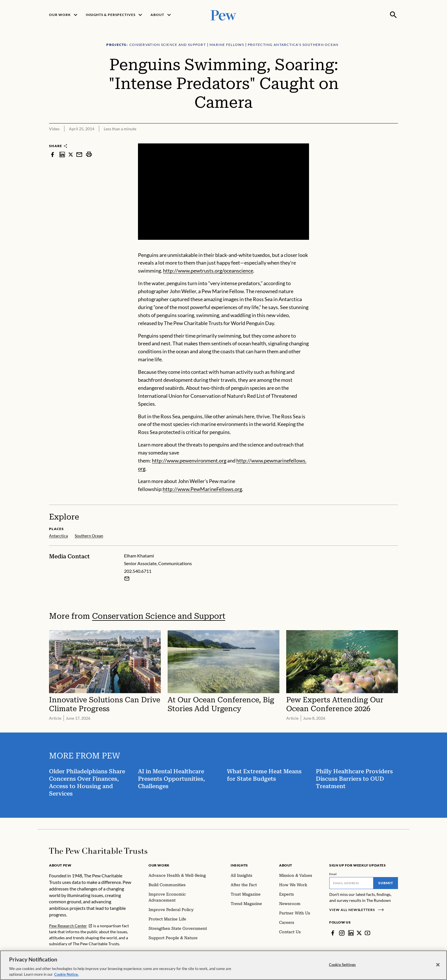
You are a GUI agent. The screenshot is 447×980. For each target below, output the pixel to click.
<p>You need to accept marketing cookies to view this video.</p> (223, 192)
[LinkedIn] (351, 933)
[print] (89, 154)
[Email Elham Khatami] (127, 578)
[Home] (98, 851)
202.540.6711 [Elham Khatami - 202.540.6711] (138, 571)
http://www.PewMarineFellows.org (202, 489)
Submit (386, 883)
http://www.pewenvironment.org (189, 460)
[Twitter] (359, 933)
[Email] (351, 883)
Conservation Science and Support (159, 616)
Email (333, 874)
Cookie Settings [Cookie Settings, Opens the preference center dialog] (342, 969)
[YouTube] (367, 933)
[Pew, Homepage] (223, 15)
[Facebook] (333, 933)
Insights (239, 865)
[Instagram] (342, 933)
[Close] (438, 969)
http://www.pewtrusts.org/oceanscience (208, 271)
